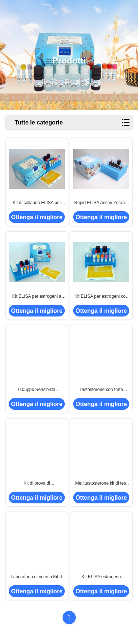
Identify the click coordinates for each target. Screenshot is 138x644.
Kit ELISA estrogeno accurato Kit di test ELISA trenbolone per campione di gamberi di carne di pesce (101, 577)
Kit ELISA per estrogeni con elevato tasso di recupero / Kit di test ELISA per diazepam (101, 297)
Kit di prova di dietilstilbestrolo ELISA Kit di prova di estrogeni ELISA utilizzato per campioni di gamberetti (37, 484)
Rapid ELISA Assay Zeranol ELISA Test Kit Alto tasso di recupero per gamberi (101, 203)
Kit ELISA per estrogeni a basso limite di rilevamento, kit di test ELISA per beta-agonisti (37, 297)
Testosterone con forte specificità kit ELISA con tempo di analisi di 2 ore (101, 390)
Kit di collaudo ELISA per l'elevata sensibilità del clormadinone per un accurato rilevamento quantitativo (37, 203)
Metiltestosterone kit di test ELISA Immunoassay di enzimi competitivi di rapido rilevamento (101, 484)
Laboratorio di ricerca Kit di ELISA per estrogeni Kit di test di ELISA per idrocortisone (37, 577)
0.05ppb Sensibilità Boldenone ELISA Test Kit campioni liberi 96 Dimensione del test (37, 390)
